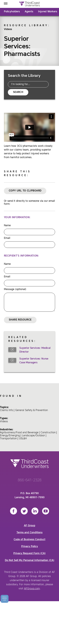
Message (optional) (15, 289)
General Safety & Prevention (32, 410)
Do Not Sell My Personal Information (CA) (30, 560)
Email (7, 238)
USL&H (23, 439)
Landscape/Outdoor (34, 436)
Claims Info (7, 410)
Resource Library (26, 26)
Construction (48, 433)
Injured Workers (48, 12)
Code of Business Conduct (29, 540)
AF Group (30, 526)
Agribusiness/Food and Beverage (19, 433)
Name (7, 226)
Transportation (8, 439)
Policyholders (12, 12)
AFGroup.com (32, 589)
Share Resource (20, 320)
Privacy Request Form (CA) (29, 553)
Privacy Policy (30, 547)
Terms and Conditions (29, 533)
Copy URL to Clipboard (25, 191)
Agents (29, 12)
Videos (8, 29)
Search (18, 92)
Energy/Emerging (10, 436)
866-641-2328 (30, 480)
